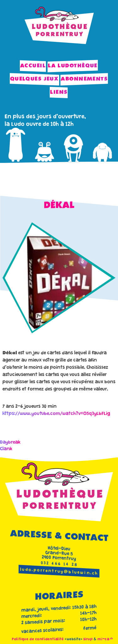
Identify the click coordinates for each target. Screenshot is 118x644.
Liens (59, 92)
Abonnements (84, 79)
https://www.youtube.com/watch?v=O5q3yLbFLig (56, 414)
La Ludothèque (73, 66)
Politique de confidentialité (38, 639)
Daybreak (10, 442)
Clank (6, 449)
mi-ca (105, 639)
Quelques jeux (34, 79)
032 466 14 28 (59, 564)
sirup (88, 639)
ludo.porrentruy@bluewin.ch (59, 572)
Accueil (33, 66)
